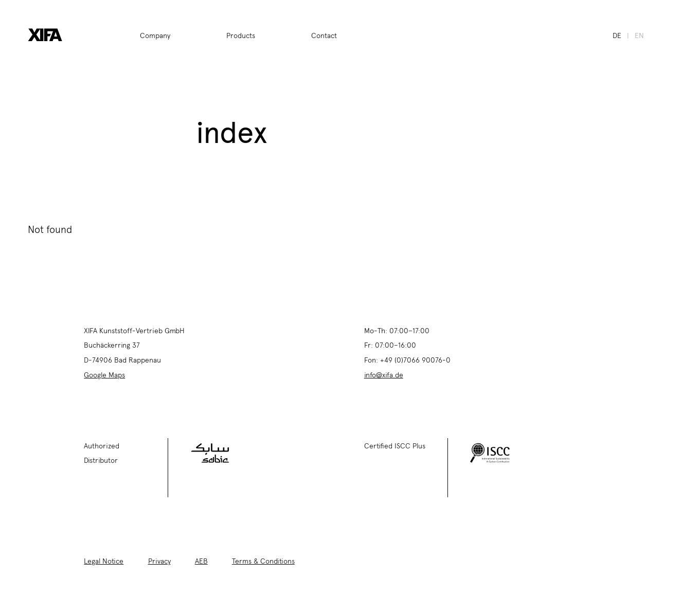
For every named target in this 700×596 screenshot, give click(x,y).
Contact (324, 35)
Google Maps (104, 374)
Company (155, 35)
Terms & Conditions (263, 561)
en (639, 35)
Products (241, 35)
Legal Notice (104, 561)
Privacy (159, 561)
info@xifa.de (384, 374)
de (617, 35)
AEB (201, 561)
